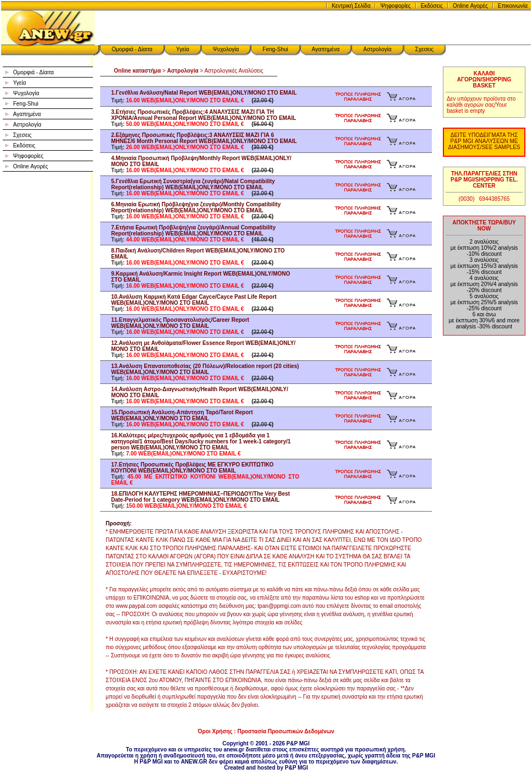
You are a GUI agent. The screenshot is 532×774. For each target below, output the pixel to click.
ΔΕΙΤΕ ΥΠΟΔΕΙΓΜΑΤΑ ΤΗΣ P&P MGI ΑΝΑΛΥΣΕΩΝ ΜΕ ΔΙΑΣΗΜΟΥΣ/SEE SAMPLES (484, 141)
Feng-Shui (275, 49)
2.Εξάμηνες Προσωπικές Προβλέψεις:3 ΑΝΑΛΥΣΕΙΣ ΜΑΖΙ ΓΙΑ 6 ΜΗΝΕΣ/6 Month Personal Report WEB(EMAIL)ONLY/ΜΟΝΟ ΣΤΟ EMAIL (204, 138)
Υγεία (183, 49)
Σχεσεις (425, 49)
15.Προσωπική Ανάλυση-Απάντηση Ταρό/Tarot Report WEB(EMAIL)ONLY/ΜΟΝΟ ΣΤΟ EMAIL (182, 415)
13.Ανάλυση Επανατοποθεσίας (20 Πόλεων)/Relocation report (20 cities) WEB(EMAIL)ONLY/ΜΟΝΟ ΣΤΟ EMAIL (205, 369)
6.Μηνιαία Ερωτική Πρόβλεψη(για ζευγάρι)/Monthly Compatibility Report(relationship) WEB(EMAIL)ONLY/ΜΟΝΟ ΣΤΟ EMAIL (196, 207)
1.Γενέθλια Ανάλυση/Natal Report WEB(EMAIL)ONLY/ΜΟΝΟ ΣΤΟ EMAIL (204, 93)
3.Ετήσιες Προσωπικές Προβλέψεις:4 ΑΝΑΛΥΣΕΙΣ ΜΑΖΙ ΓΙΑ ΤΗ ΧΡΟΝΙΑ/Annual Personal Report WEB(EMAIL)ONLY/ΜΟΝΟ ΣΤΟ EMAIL (204, 115)
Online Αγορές (470, 6)
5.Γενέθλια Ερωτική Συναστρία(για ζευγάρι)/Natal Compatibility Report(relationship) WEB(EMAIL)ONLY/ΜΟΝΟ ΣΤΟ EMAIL (193, 184)
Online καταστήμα (137, 71)
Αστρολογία (377, 49)
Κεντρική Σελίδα (351, 6)
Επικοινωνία (513, 6)
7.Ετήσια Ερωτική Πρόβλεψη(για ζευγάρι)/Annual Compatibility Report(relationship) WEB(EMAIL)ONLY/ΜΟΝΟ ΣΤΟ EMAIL (193, 230)
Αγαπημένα (326, 49)
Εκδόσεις (432, 6)
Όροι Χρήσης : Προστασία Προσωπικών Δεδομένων (266, 731)
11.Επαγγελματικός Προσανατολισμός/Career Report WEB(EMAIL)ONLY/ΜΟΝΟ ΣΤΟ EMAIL (180, 323)
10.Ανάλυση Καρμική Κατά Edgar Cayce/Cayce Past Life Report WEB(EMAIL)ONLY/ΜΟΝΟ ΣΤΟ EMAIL (194, 300)
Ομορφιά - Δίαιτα (132, 49)
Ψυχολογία (226, 49)
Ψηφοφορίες (395, 6)
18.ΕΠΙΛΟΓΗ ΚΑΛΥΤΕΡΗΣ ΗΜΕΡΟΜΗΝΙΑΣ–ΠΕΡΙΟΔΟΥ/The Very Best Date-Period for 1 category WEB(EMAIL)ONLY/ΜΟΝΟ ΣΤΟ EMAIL (201, 497)
